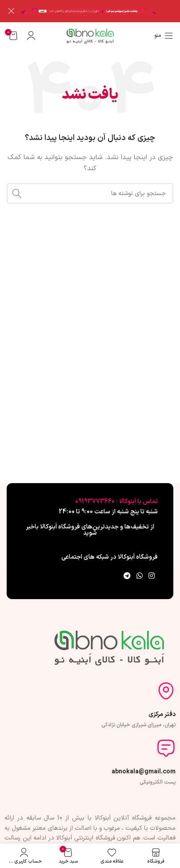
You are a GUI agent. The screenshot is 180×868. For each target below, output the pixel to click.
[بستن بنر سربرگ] (11, 11)
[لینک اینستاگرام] (152, 576)
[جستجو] (90, 193)
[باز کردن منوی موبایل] (164, 35)
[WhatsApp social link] (139, 576)
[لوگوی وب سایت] (90, 35)
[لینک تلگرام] (127, 576)
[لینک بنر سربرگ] (103, 11)
